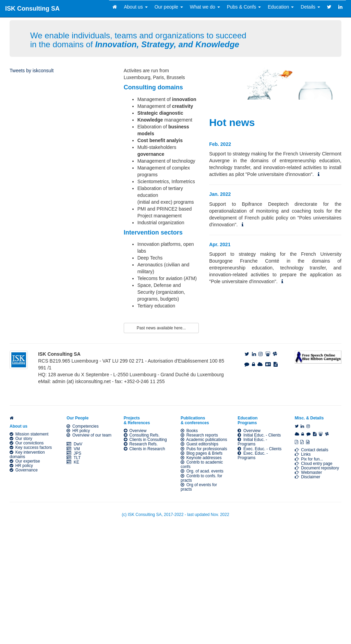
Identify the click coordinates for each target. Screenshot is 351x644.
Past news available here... (161, 328)
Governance (24, 470)
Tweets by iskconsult (32, 71)
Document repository (317, 468)
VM (73, 449)
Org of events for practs (199, 487)
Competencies (82, 426)
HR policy (21, 466)
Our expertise (25, 461)
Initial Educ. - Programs (252, 442)
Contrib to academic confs (202, 464)
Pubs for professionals (204, 449)
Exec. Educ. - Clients (259, 449)
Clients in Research (144, 449)
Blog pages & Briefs (202, 453)
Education (281, 7)
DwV (74, 444)
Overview (135, 431)
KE (73, 462)
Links (303, 454)
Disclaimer (308, 477)
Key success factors (31, 447)
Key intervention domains (27, 454)
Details (310, 7)
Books (189, 431)
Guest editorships (199, 444)
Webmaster (308, 472)
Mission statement (29, 434)
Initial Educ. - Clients (259, 435)
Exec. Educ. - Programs (253, 456)
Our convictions (27, 443)
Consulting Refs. (142, 435)
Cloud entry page (314, 464)
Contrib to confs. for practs (201, 478)
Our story (21, 439)
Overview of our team (89, 435)
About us (136, 7)
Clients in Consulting (145, 440)
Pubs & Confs (244, 7)
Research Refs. (141, 444)
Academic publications (204, 440)
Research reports (199, 435)
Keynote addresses (201, 458)
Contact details (312, 450)
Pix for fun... (309, 459)
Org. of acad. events (202, 471)
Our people (169, 7)
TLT (74, 458)
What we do (205, 7)
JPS (74, 453)
